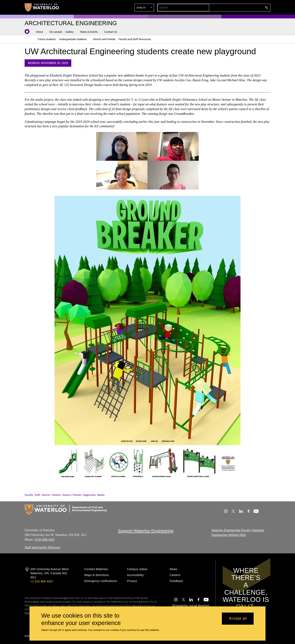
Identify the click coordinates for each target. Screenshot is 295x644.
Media (101, 495)
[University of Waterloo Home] (42, 7)
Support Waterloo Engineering (146, 531)
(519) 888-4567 (45, 540)
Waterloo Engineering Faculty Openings (238, 530)
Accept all (238, 619)
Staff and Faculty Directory (43, 548)
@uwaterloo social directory (191, 606)
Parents (56, 495)
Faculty (29, 495)
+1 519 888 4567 (42, 581)
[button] (237, 8)
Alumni (46, 495)
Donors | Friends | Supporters (79, 495)
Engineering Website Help (229, 535)
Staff (37, 495)
